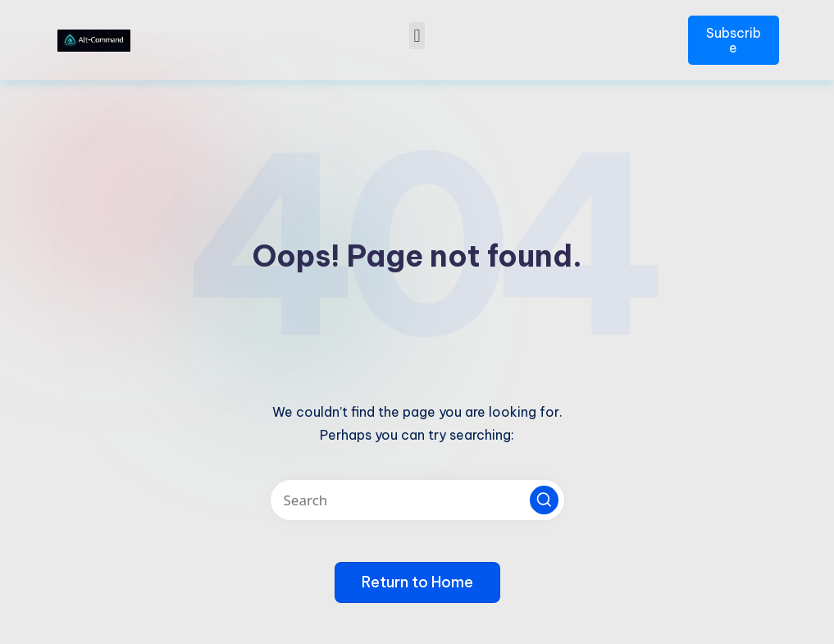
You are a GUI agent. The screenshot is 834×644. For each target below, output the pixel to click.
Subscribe (734, 40)
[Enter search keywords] (417, 500)
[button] (417, 36)
